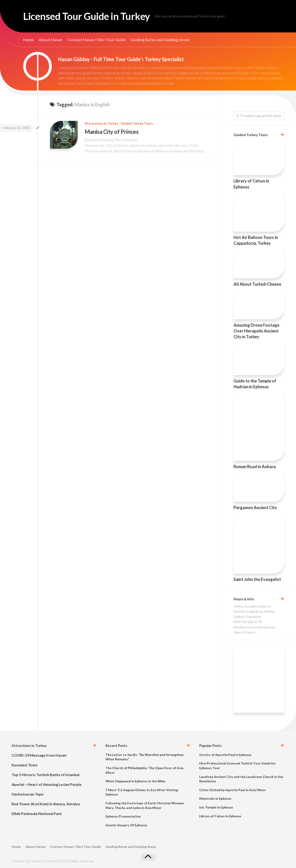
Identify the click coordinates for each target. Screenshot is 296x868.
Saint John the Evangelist (257, 579)
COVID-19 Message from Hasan (39, 755)
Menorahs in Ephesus (215, 798)
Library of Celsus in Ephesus (220, 816)
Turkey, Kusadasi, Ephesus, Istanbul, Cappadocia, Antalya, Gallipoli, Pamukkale (254, 611)
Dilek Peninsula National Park (37, 813)
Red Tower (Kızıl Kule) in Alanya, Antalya (46, 804)
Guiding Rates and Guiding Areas (160, 40)
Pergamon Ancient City (255, 508)
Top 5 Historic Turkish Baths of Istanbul (45, 775)
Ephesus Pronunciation (123, 816)
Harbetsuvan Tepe (28, 794)
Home (29, 40)
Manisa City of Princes (112, 132)
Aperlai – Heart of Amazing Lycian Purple (47, 784)
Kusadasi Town (25, 765)
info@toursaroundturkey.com (254, 627)
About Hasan (50, 40)
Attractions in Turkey (101, 123)
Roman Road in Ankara (255, 467)
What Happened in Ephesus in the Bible (135, 781)
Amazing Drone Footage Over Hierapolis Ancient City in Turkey (256, 331)
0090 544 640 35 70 (248, 622)
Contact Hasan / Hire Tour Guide (96, 40)
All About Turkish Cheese (257, 284)
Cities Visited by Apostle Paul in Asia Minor (233, 790)
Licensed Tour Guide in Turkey (87, 16)
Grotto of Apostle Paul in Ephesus (225, 755)
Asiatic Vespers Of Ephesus (126, 825)
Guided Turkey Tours (137, 123)
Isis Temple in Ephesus (216, 807)
